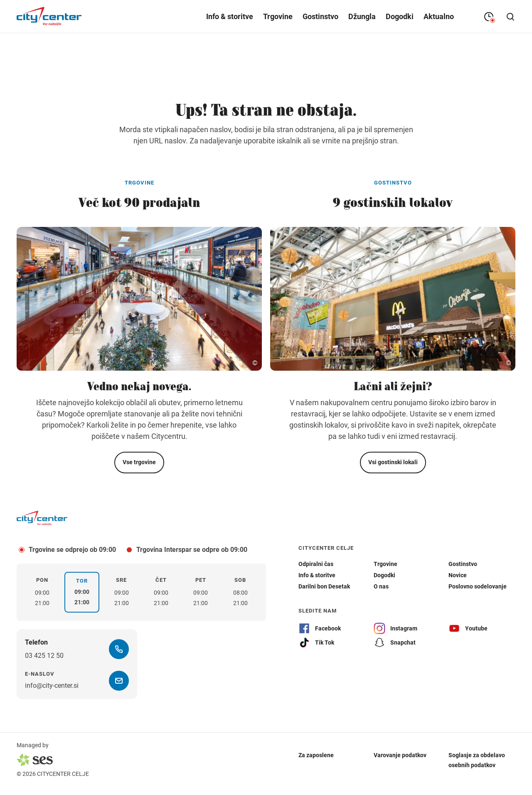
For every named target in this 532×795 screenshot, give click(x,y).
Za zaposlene (316, 755)
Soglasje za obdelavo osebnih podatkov (477, 760)
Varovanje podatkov (400, 755)
